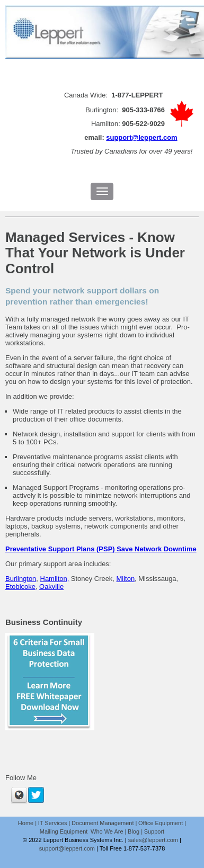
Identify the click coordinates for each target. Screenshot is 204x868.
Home (26, 823)
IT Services (53, 823)
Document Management (103, 823)
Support (154, 831)
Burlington (21, 579)
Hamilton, (55, 579)
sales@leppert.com (153, 840)
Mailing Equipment (65, 831)
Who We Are (107, 831)
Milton (126, 579)
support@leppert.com (141, 137)
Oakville (51, 587)
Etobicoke (20, 587)
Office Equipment (161, 823)
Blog (134, 831)
